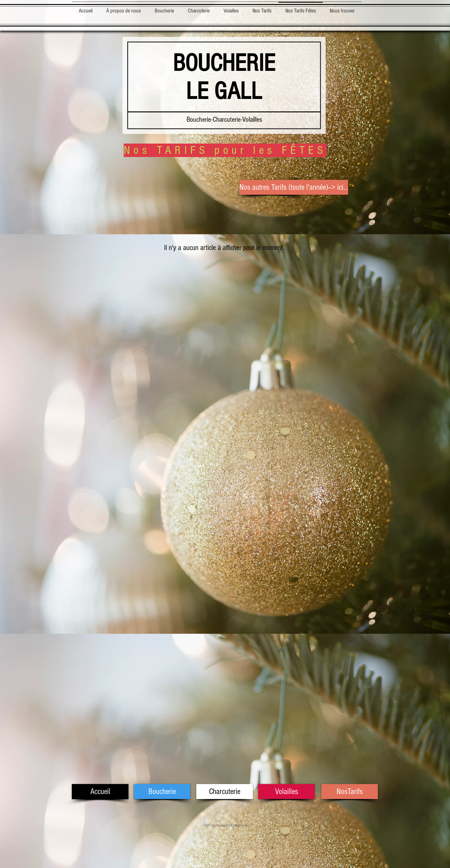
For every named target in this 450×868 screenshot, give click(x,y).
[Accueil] (100, 792)
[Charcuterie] (225, 792)
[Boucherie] (162, 792)
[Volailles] (286, 792)
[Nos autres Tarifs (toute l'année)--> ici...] (294, 187)
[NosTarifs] (350, 792)
